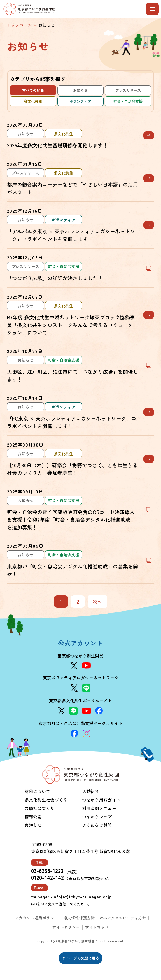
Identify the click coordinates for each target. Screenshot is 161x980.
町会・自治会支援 (128, 101)
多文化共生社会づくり (46, 800)
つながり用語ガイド (101, 800)
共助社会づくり (40, 808)
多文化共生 (33, 101)
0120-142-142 (47, 877)
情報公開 (33, 817)
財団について (38, 791)
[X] (74, 666)
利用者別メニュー (99, 808)
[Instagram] (87, 733)
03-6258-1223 (47, 871)
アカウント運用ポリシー (36, 918)
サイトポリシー (66, 927)
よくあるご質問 (97, 825)
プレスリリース (128, 90)
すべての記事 (33, 90)
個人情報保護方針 (79, 918)
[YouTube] (86, 666)
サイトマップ (97, 927)
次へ (97, 602)
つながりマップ (97, 817)
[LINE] (86, 688)
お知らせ (80, 90)
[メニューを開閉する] (152, 9)
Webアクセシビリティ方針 (123, 918)
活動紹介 (91, 791)
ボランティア (80, 101)
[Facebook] (99, 711)
